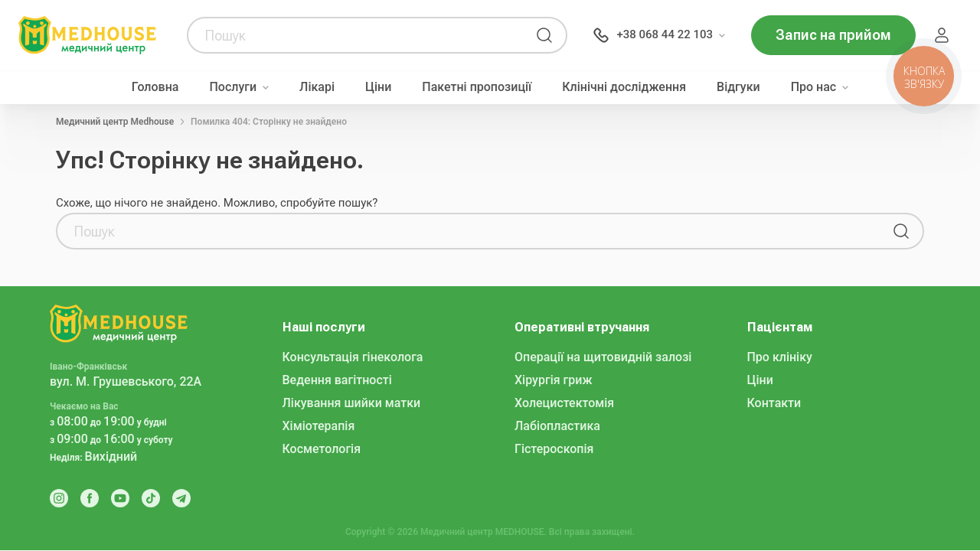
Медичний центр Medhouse (115, 122)
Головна (155, 87)
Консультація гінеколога (353, 357)
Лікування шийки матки (352, 403)
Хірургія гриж (553, 380)
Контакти (774, 403)
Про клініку (780, 357)
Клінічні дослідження (624, 87)
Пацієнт (942, 35)
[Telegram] (181, 498)
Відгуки (738, 87)
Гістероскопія (554, 449)
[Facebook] (90, 498)
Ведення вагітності (337, 380)
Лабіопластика (557, 426)
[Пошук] (544, 35)
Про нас (814, 87)
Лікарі (317, 87)
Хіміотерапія (319, 426)
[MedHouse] (87, 34)
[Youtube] (120, 498)
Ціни (378, 87)
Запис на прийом (833, 35)
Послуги (233, 87)
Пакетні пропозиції (477, 87)
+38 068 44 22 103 (665, 34)
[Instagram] (59, 498)
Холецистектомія (564, 403)
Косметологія (322, 449)
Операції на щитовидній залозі (603, 357)
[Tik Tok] (151, 498)
